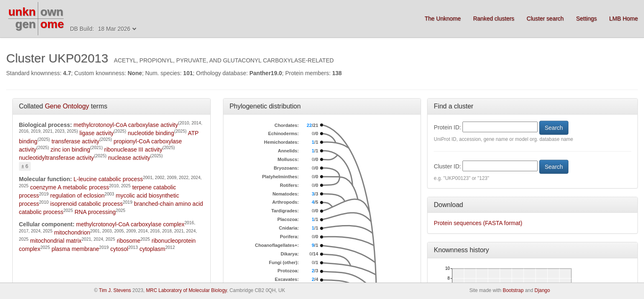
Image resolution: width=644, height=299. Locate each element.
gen (25, 24)
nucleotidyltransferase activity (56, 158)
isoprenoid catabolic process (86, 204)
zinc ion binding (70, 149)
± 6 (25, 166)
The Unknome (443, 18)
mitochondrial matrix (56, 241)
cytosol (120, 249)
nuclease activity (129, 158)
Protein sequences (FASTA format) (478, 223)
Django (542, 290)
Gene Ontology (67, 106)
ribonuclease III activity (133, 149)
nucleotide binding (151, 133)
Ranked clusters (494, 18)
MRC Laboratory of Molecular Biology (186, 290)
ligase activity (97, 133)
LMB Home (623, 18)
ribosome (129, 241)
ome (52, 24)
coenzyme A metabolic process (69, 187)
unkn (22, 12)
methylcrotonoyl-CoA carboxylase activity (126, 125)
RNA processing (95, 212)
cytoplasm (152, 249)
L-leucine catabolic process (108, 179)
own (52, 12)
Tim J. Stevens (115, 290)
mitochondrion (72, 232)
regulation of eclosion (77, 195)
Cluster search (545, 18)
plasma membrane (75, 249)
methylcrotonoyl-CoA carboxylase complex (130, 224)
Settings (586, 18)
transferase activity (75, 141)
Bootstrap (513, 290)
